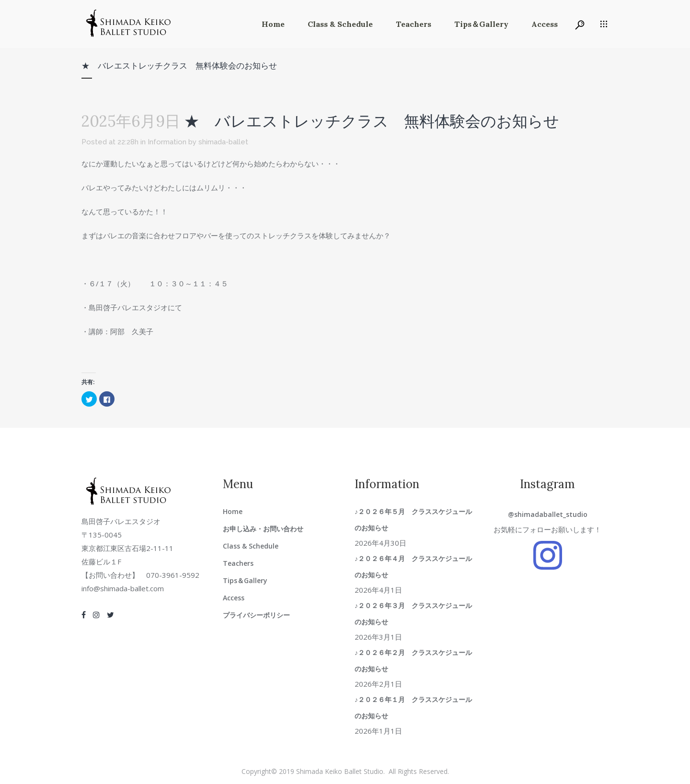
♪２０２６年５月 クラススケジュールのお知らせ (413, 520)
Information (167, 142)
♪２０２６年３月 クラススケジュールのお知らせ (413, 614)
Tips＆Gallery (245, 580)
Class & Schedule (251, 546)
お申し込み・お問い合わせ (263, 529)
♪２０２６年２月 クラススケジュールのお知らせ (413, 661)
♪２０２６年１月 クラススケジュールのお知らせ (413, 708)
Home (233, 511)
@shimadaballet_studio (548, 514)
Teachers (238, 563)
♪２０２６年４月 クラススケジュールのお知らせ (413, 567)
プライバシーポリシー (256, 615)
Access (234, 598)
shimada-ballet (223, 142)
